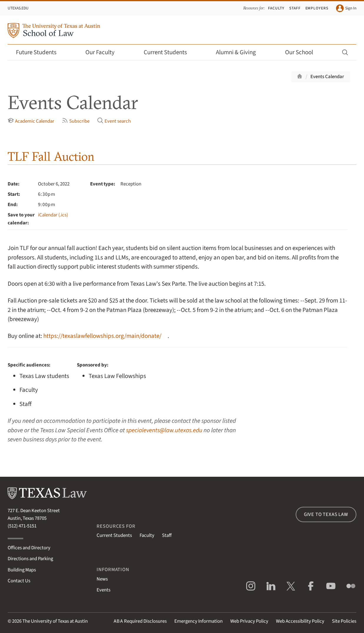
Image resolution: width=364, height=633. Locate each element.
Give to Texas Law (326, 514)
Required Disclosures (140, 621)
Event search (114, 121)
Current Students (169, 52)
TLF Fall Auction (51, 156)
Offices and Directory (29, 548)
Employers (317, 8)
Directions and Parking (30, 559)
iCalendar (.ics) (53, 215)
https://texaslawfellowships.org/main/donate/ (102, 336)
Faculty (276, 8)
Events (104, 590)
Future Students (40, 52)
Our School (303, 52)
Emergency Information (198, 621)
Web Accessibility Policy (300, 621)
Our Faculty (104, 52)
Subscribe (76, 121)
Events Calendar (327, 77)
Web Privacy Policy (249, 621)
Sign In (346, 8)
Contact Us (19, 581)
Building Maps (22, 570)
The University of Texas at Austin (55, 621)
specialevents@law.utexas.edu (164, 430)
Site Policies (344, 621)
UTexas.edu (18, 8)
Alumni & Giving (240, 52)
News (102, 579)
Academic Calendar (31, 121)
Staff (295, 8)
